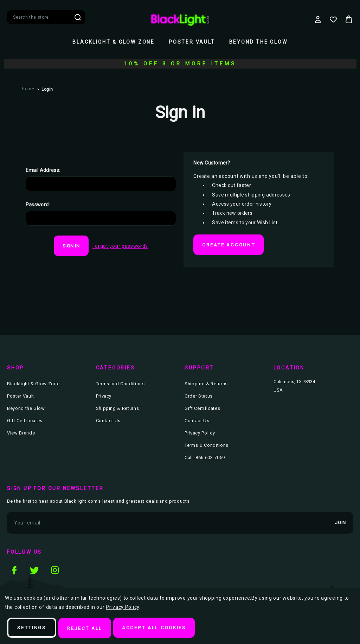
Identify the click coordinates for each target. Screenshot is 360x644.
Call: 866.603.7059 (205, 459)
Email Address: (43, 170)
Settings (33, 629)
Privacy (104, 397)
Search (78, 17)
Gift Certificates (25, 422)
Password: (38, 205)
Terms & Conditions (207, 446)
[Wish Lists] (333, 19)
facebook (14, 571)
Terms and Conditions (120, 385)
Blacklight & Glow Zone (114, 42)
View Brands (21, 434)
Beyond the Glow (258, 42)
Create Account (230, 245)
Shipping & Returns (118, 409)
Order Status (199, 397)
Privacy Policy (200, 434)
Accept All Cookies (162, 629)
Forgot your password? (120, 246)
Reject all (89, 629)
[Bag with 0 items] (349, 19)
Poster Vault (192, 42)
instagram (55, 571)
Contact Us (108, 422)
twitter (34, 571)
